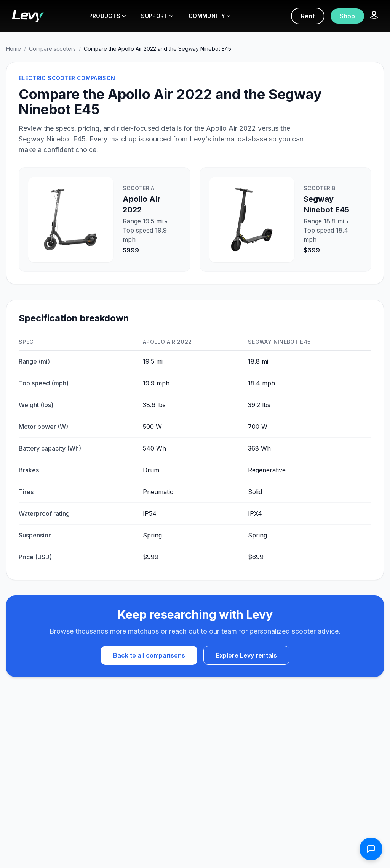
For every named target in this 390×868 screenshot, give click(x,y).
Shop (347, 16)
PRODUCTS (108, 16)
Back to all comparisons (149, 655)
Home (14, 49)
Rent (308, 16)
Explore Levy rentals (246, 655)
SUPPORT (157, 16)
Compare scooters (52, 49)
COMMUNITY (209, 16)
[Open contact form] (371, 849)
